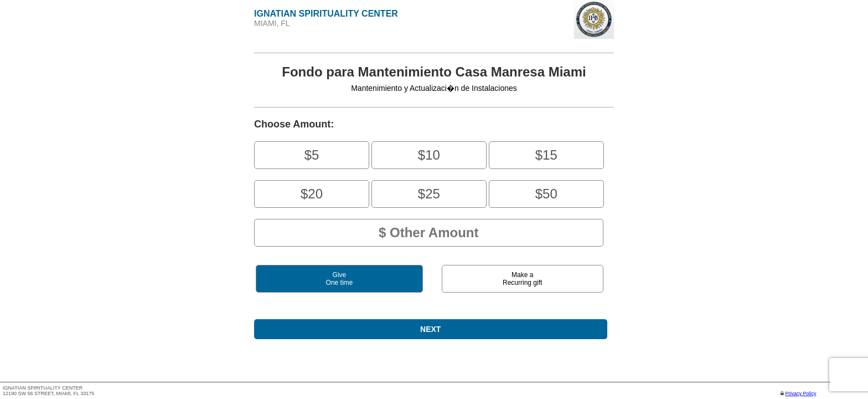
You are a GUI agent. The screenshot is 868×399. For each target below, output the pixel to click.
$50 (546, 194)
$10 (429, 155)
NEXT (430, 329)
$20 (312, 194)
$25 (429, 194)
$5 (312, 155)
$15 (546, 155)
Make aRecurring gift (522, 279)
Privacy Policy (801, 393)
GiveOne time (340, 279)
